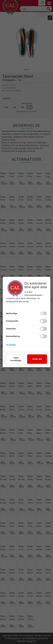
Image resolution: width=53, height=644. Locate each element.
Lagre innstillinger (16, 359)
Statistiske (11, 329)
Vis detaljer (11, 345)
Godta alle (37, 359)
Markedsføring (13, 336)
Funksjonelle (12, 321)
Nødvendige (12, 314)
